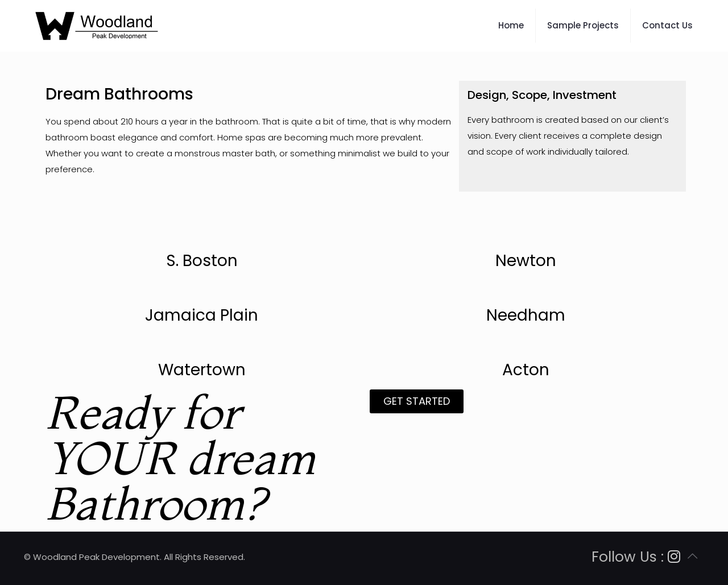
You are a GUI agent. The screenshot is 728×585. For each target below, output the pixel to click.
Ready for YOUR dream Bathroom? (181, 458)
